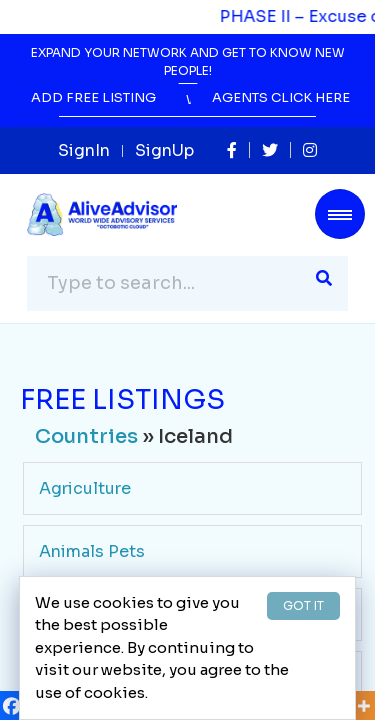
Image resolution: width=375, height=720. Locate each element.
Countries (86, 436)
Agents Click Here (281, 97)
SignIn (84, 150)
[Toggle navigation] (340, 214)
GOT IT (303, 605)
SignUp (164, 150)
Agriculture (85, 488)
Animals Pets (92, 551)
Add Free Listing (93, 97)
